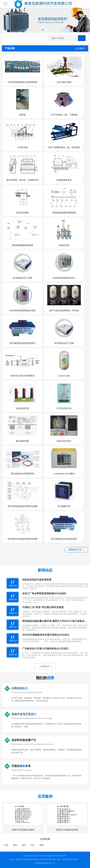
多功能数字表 (64, 506)
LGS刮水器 (22, 147)
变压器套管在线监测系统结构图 (22, 539)
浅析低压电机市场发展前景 (37, 580)
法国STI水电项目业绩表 (23, 830)
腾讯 (15, 845)
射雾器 (22, 115)
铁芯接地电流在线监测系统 (22, 343)
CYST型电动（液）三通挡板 (64, 115)
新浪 (24, 845)
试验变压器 (64, 245)
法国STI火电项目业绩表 (67, 830)
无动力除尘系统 (64, 82)
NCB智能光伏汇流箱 (23, 278)
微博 (42, 845)
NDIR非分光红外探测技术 (22, 376)
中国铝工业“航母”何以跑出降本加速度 (43, 607)
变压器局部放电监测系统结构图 (22, 506)
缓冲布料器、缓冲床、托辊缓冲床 (22, 180)
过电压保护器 (22, 408)
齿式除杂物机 (22, 213)
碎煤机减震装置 (64, 180)
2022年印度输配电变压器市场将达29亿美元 (46, 635)
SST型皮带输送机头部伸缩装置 (23, 82)
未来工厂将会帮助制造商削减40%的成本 (44, 593)
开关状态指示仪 (64, 408)
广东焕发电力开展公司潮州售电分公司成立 (45, 649)
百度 (6, 845)
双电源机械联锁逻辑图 (22, 245)
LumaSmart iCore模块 (64, 474)
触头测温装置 (22, 441)
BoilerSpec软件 (64, 441)
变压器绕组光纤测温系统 (22, 474)
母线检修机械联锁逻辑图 (64, 213)
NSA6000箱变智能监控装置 (23, 310)
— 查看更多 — (45, 666)
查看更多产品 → (76, 550)
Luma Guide (64, 376)
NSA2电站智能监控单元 (64, 278)
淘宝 (33, 845)
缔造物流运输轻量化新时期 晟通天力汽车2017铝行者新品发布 (55, 621)
